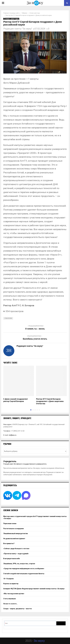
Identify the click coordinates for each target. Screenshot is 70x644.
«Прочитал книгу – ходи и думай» (16, 554)
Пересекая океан (10, 524)
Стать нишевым (9, 599)
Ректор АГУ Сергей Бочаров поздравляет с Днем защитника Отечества (50, 401)
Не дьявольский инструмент (14, 539)
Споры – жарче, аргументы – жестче (17, 609)
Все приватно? (9, 543)
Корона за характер (11, 584)
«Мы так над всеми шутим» (14, 594)
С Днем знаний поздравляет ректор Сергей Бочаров (16, 400)
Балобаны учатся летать (35, 339)
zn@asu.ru (13, 435)
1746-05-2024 (8, 318)
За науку (39, 641)
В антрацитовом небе (12, 559)
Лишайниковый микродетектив (16, 533)
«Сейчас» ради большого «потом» (16, 549)
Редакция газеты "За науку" (18, 29)
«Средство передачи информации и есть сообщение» (24, 569)
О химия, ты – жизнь (35, 329)
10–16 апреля (8, 579)
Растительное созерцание (14, 529)
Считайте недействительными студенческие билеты (24, 574)
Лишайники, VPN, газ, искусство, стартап (19, 564)
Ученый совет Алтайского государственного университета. (25, 464)
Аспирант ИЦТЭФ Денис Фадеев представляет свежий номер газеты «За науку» (34, 589)
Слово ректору (11, 19)
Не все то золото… (10, 604)
